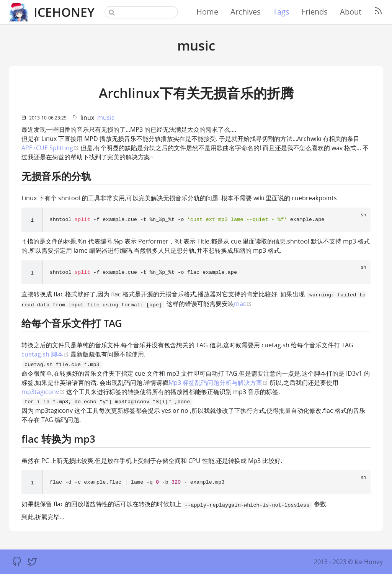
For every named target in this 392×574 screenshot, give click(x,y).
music (106, 118)
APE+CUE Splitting (50, 148)
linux (87, 118)
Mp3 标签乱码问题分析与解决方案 (218, 383)
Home (207, 12)
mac (243, 304)
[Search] (141, 12)
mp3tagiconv (43, 392)
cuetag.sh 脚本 (45, 354)
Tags (281, 12)
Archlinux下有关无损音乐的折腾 (196, 93)
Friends (315, 12)
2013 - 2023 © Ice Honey (348, 562)
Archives (246, 12)
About (351, 12)
